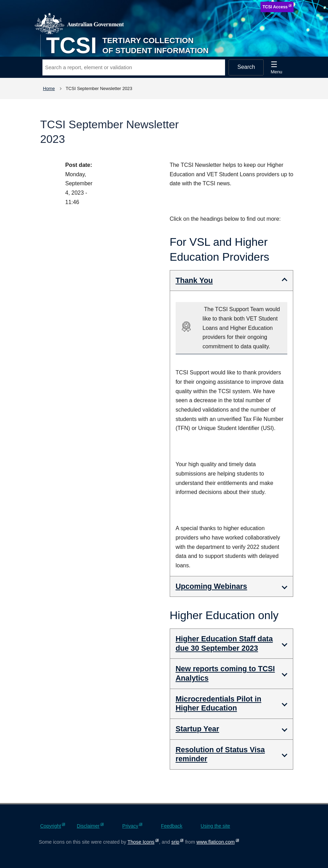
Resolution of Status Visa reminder (220, 755)
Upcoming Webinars (211, 586)
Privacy (130, 826)
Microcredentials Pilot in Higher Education (219, 704)
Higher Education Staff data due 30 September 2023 (224, 644)
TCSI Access (275, 7)
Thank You (194, 281)
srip (175, 842)
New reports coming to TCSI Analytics (225, 674)
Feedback (172, 826)
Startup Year (197, 729)
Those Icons (141, 842)
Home (49, 88)
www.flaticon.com (216, 842)
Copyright (51, 826)
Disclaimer (88, 826)
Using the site (215, 826)
